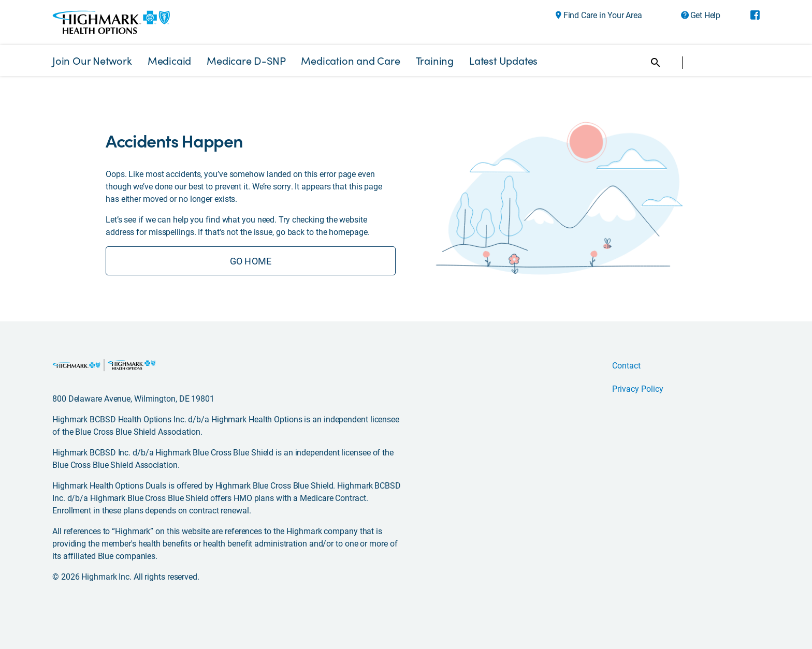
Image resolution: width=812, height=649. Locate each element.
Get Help (705, 15)
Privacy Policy (638, 388)
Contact (626, 365)
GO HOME (251, 261)
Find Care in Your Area (603, 15)
